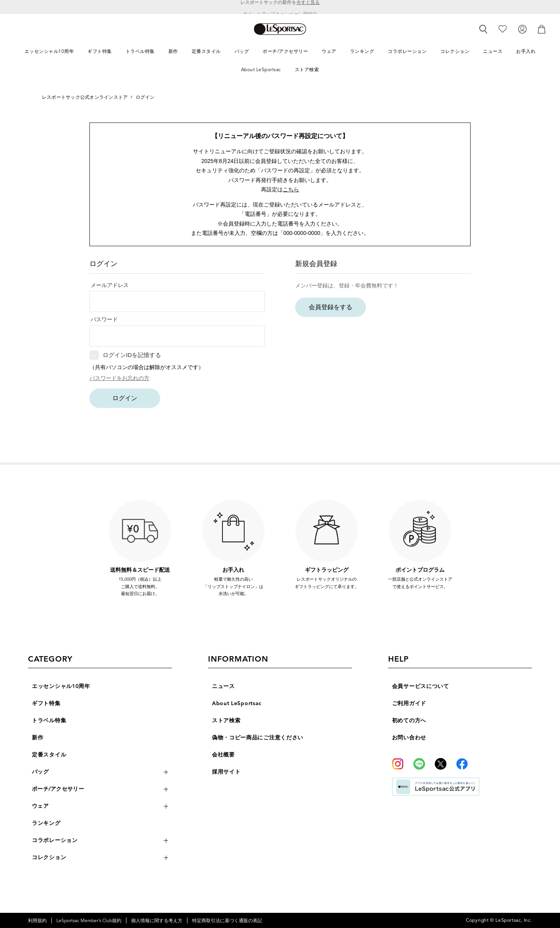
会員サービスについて (421, 686)
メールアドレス (110, 285)
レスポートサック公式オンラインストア (85, 97)
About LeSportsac (237, 703)
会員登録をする (331, 307)
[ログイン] (522, 29)
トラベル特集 (49, 721)
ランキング (46, 823)
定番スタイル (49, 755)
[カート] (542, 29)
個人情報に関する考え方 (157, 920)
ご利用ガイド (409, 703)
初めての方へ (409, 721)
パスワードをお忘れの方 (119, 378)
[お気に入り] (503, 29)
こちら (291, 189)
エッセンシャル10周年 (61, 686)
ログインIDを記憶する (132, 355)
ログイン (125, 398)
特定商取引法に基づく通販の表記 (227, 920)
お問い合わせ (409, 738)
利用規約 (37, 920)
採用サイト (226, 772)
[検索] (483, 29)
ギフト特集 (46, 703)
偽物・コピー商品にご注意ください (258, 738)
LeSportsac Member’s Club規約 (89, 920)
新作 (38, 738)
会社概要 (223, 755)
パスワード (104, 319)
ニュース (223, 686)
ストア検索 (226, 721)
